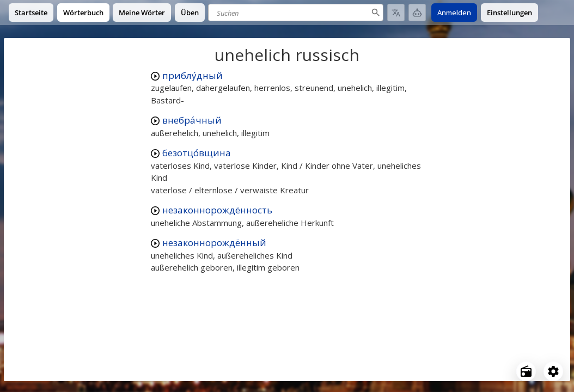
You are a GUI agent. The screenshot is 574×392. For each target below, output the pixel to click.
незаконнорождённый (214, 243)
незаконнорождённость (217, 210)
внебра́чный (192, 120)
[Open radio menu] (526, 371)
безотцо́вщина (197, 153)
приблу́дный (193, 75)
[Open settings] (553, 371)
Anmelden (454, 13)
